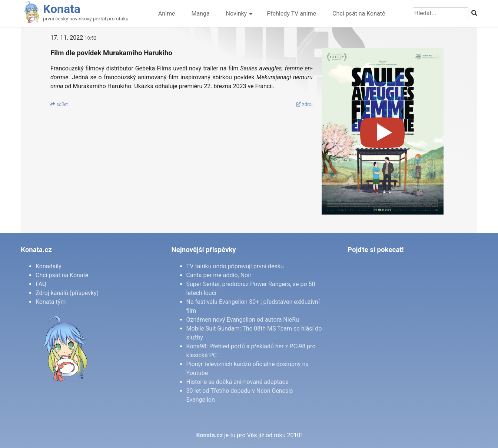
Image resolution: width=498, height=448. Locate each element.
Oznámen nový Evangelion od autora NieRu (243, 320)
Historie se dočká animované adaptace (238, 382)
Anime (167, 14)
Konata (62, 9)
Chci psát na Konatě (359, 14)
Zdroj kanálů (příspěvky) (67, 293)
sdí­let (59, 104)
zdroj (304, 104)
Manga (200, 14)
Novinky (237, 14)
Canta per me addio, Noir (219, 275)
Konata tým (51, 302)
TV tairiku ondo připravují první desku (235, 266)
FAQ (41, 284)
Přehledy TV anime (291, 14)
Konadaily (49, 266)
